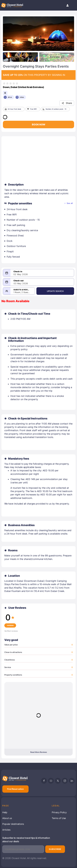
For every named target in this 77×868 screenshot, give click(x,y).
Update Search (55, 291)
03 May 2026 (21, 283)
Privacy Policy (59, 812)
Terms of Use (59, 818)
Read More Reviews (39, 752)
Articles (6, 830)
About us (7, 818)
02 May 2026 (21, 274)
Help (5, 812)
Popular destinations (13, 824)
